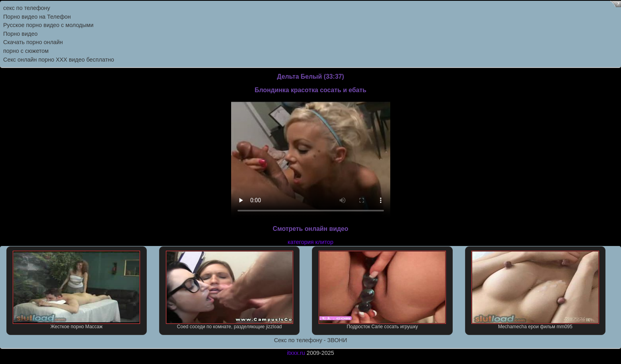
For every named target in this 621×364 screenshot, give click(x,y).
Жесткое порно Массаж (76, 290)
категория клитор (310, 242)
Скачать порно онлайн (33, 42)
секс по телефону (27, 8)
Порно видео (20, 34)
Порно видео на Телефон (37, 17)
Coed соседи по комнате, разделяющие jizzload (230, 290)
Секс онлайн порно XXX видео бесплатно (59, 60)
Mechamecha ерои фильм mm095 (535, 290)
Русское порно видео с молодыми (48, 25)
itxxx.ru (296, 353)
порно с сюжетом (26, 51)
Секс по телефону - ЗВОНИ (311, 340)
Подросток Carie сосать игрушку (382, 290)
